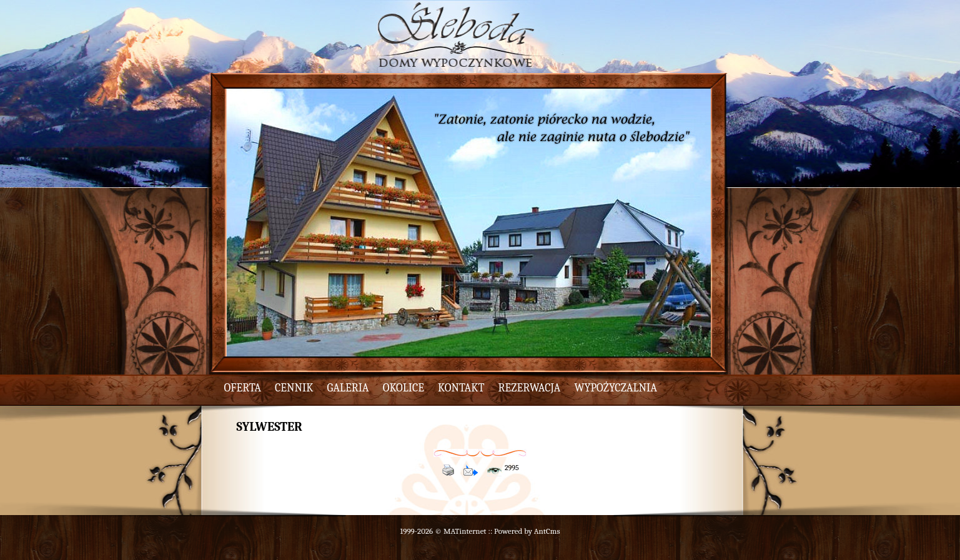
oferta (243, 388)
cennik (294, 388)
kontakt (461, 388)
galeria (348, 388)
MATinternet (465, 531)
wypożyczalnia (616, 388)
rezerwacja (530, 388)
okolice (403, 388)
